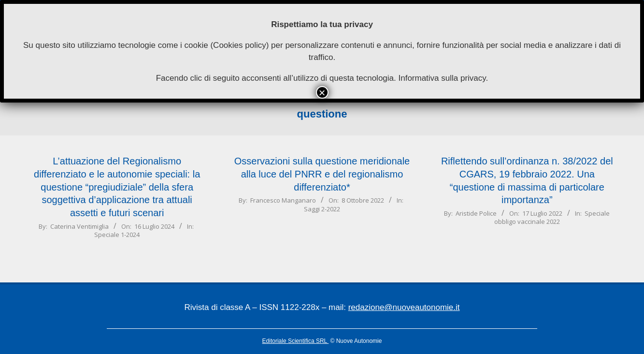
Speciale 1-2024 (117, 235)
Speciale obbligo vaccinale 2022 (552, 217)
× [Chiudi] (322, 92)
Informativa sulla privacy (442, 78)
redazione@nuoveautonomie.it (404, 307)
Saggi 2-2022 (322, 209)
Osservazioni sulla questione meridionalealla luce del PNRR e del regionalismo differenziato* (322, 174)
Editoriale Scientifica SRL (296, 341)
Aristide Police (476, 213)
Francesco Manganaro (283, 200)
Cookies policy (240, 45)
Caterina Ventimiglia (79, 226)
